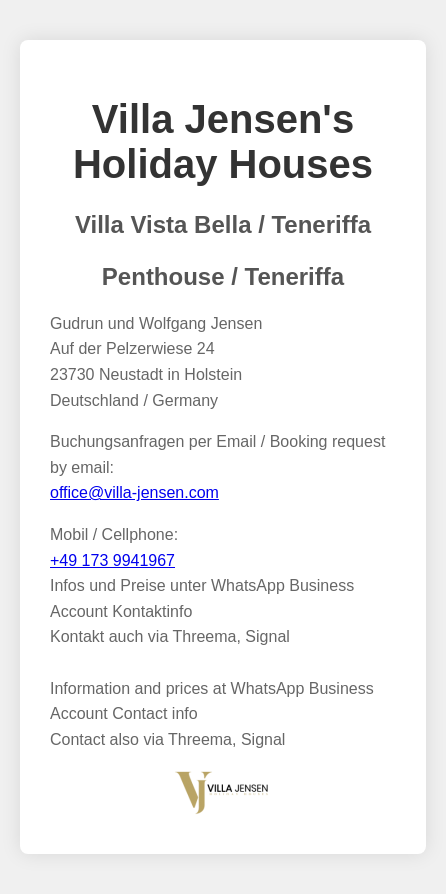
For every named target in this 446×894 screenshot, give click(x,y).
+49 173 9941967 (112, 560)
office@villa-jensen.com (134, 492)
